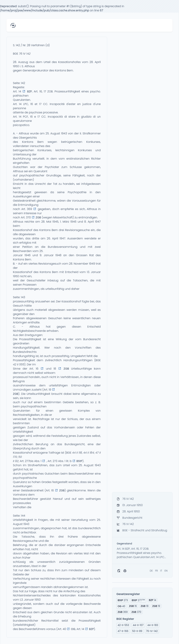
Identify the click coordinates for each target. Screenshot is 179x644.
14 (152, 600)
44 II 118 (77, 453)
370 (136, 612)
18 (145, 606)
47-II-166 (123, 631)
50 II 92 (17, 459)
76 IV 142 (25, 54)
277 (138, 600)
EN (166, 571)
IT (161, 571)
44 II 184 (89, 453)
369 (123, 612)
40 (121, 606)
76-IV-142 (152, 631)
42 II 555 (19, 364)
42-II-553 (123, 625)
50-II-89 (137, 631)
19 (156, 606)
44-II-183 (153, 625)
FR (157, 571)
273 (123, 600)
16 (133, 606)
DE (151, 571)
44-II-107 (138, 625)
